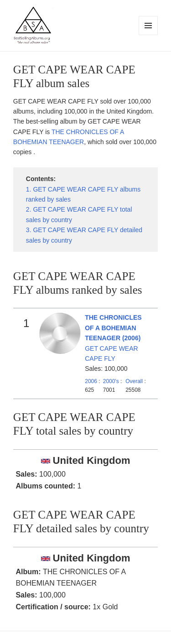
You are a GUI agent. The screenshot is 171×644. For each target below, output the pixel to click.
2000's (112, 381)
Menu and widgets (148, 35)
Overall (134, 381)
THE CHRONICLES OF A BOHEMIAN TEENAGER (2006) (113, 328)
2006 (91, 381)
